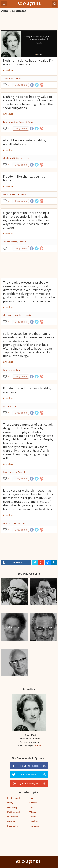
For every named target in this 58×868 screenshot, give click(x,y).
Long (19, 370)
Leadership (13, 817)
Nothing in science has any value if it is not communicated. (28, 62)
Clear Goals (8, 315)
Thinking (16, 158)
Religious (7, 523)
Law (5, 472)
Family (6, 194)
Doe (14, 406)
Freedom (14, 194)
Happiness (34, 826)
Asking (14, 242)
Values (18, 78)
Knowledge (12, 826)
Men (13, 370)
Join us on (29, 766)
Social (31, 122)
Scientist (23, 122)
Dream (33, 817)
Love (32, 798)
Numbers (19, 315)
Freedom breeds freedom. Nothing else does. (27, 390)
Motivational (13, 812)
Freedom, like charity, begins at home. (25, 178)
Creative (28, 315)
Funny (10, 803)
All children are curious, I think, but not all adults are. (27, 142)
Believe (6, 370)
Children (7, 158)
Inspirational (13, 798)
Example (22, 472)
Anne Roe (8, 70)
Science (6, 78)
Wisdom (33, 812)
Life (31, 807)
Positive (11, 821)
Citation (38, 745)
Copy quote (21, 85)
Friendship (12, 807)
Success (33, 803)
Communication (10, 122)
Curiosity (25, 158)
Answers (22, 242)
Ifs (12, 78)
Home (23, 194)
